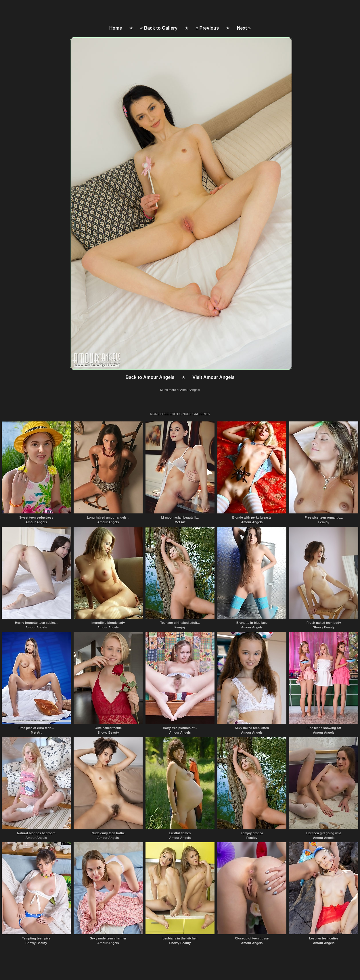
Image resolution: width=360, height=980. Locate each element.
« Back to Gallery (159, 28)
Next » (244, 28)
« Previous (207, 28)
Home (116, 28)
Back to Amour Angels (150, 377)
